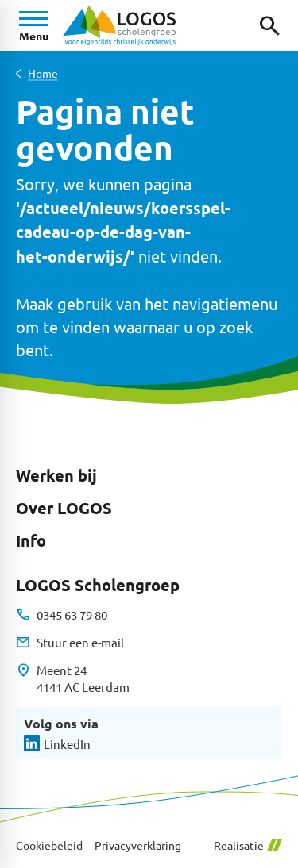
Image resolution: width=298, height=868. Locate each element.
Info (31, 540)
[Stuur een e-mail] (70, 643)
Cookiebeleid (49, 845)
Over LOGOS (64, 508)
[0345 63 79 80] (62, 615)
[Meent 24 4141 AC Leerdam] (73, 679)
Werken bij (56, 475)
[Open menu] (33, 25)
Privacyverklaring (138, 845)
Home (43, 73)
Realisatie (248, 845)
